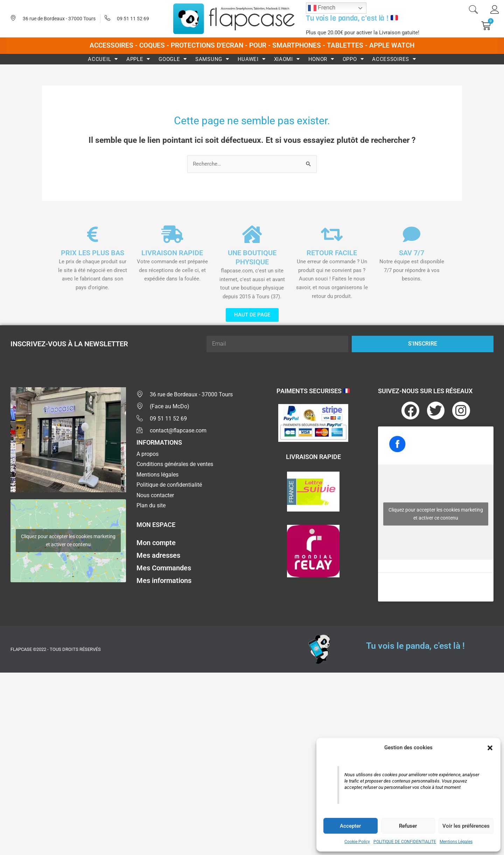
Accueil (103, 59)
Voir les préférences (466, 826)
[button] (490, 748)
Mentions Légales (456, 842)
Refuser (408, 826)
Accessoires (394, 59)
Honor (321, 59)
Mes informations (164, 581)
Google (173, 59)
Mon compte (156, 543)
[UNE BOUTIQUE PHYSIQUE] (252, 234)
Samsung (212, 59)
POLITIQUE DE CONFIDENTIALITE (405, 842)
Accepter (350, 826)
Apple (138, 59)
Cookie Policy (357, 842)
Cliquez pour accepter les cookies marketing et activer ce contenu (68, 541)
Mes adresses (158, 556)
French (322, 8)
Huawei (252, 59)
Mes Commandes (164, 569)
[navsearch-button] (473, 11)
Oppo (353, 59)
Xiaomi (287, 59)
